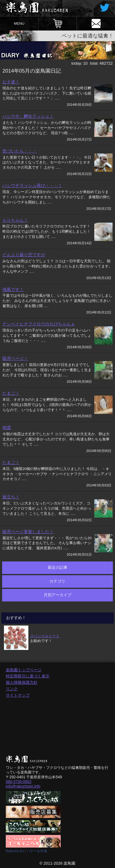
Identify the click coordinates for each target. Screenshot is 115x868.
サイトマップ (18, 695)
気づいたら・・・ (20, 151)
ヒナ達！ (11, 82)
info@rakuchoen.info (23, 786)
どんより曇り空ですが (24, 255)
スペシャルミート (45, 636)
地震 (7, 428)
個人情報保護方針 (22, 682)
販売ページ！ (15, 358)
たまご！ (11, 393)
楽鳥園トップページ (24, 670)
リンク (12, 689)
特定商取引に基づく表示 (28, 676)
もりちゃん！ (15, 220)
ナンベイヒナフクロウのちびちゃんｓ (39, 324)
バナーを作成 (37, 851)
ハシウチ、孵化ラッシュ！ (28, 116)
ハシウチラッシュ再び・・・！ (32, 185)
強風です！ (13, 289)
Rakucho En (15, 851)
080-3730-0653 (19, 782)
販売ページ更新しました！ (28, 532)
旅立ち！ (11, 497)
